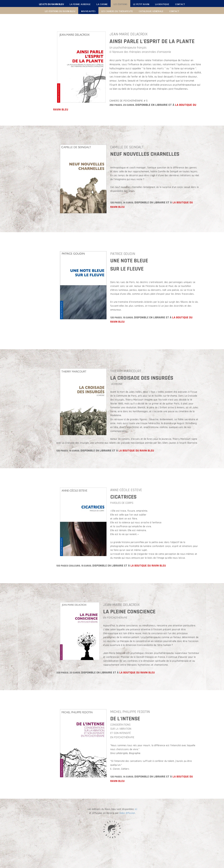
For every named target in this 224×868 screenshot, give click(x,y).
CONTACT (180, 4)
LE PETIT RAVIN (141, 4)
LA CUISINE (102, 4)
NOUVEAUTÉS (88, 11)
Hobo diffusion (118, 820)
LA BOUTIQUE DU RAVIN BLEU (131, 425)
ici (121, 818)
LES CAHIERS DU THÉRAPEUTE (117, 11)
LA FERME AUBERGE (80, 4)
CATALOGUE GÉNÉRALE (151, 11)
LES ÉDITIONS (120, 4)
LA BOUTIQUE (162, 4)
